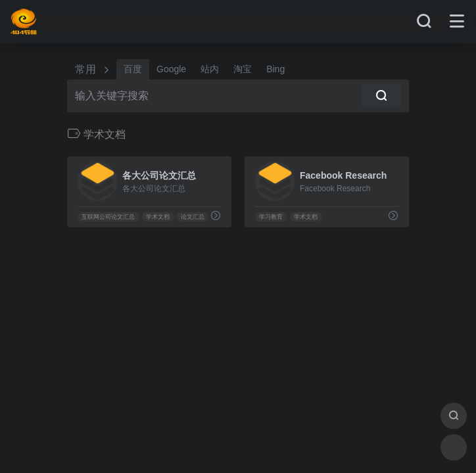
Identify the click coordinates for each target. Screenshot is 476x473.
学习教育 (271, 217)
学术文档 (158, 217)
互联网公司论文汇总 (108, 217)
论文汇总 (193, 217)
